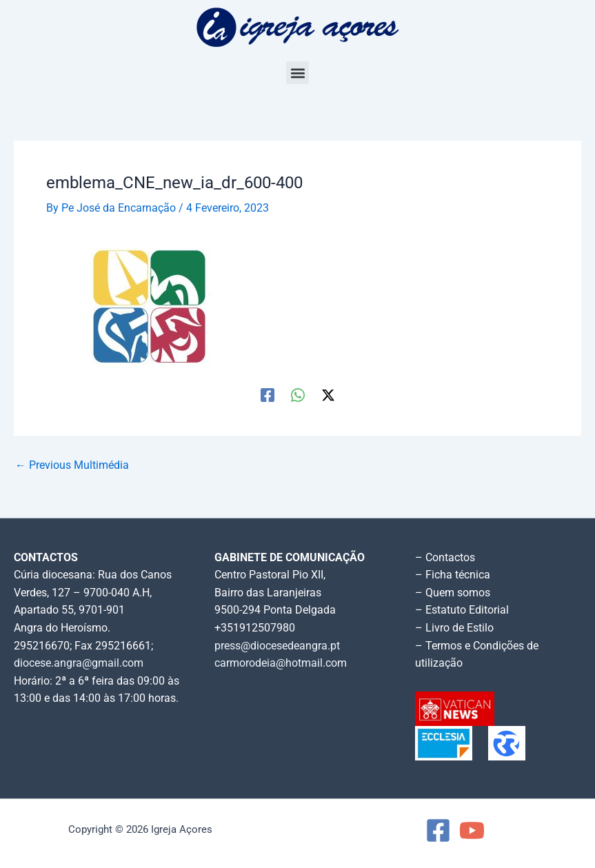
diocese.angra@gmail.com (79, 663)
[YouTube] (472, 830)
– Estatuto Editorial (462, 610)
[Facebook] (268, 395)
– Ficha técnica (453, 575)
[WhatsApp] (298, 395)
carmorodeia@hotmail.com (281, 663)
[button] (297, 73)
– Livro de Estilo (454, 628)
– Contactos (445, 558)
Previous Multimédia (72, 466)
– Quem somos (453, 593)
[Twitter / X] (328, 395)
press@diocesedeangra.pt (277, 646)
